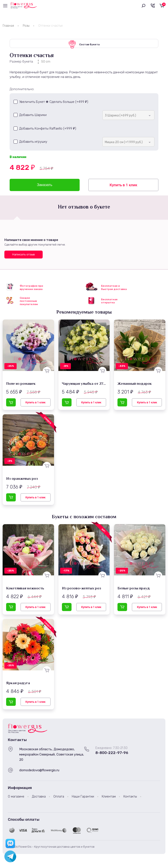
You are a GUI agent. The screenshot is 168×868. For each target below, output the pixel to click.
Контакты (130, 799)
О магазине (16, 799)
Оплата (59, 799)
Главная (8, 26)
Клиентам (109, 799)
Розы (26, 26)
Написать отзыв (24, 256)
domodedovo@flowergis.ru (39, 772)
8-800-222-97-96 (112, 755)
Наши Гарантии (83, 799)
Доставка (39, 799)
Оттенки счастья (50, 26)
